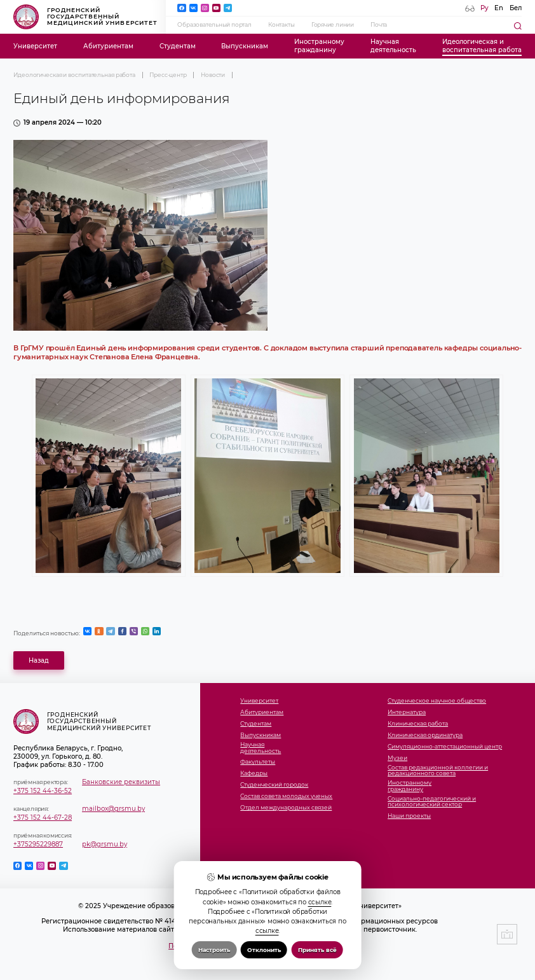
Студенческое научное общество (437, 701)
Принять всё (317, 950)
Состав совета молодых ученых (286, 797)
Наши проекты (409, 816)
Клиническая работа (418, 724)
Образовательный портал (214, 25)
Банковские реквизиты (121, 782)
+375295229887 (38, 844)
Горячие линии (333, 25)
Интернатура (407, 713)
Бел (516, 8)
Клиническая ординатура (425, 735)
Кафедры (254, 774)
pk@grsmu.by (105, 844)
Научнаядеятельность (393, 46)
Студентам (178, 46)
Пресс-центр (168, 75)
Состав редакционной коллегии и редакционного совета (438, 771)
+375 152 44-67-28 (43, 818)
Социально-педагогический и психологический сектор (432, 802)
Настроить (214, 950)
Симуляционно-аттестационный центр (445, 747)
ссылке (320, 902)
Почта (379, 25)
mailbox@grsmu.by (113, 809)
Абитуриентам (108, 46)
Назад (39, 660)
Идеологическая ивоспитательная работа (482, 46)
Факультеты (258, 762)
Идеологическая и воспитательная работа (74, 75)
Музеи (397, 758)
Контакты (281, 25)
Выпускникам (245, 46)
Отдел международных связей (286, 808)
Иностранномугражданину (319, 46)
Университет (35, 46)
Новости (213, 75)
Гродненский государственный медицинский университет (85, 17)
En (499, 8)
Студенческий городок (274, 785)
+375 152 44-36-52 (43, 791)
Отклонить (264, 950)
